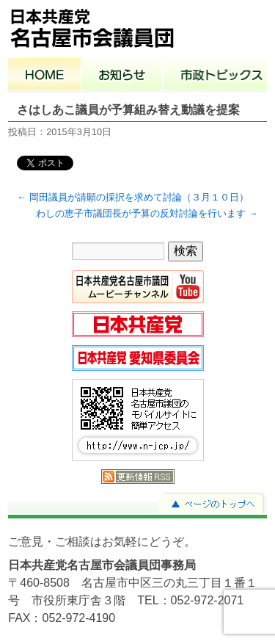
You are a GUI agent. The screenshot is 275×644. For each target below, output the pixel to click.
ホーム (45, 76)
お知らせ (122, 76)
